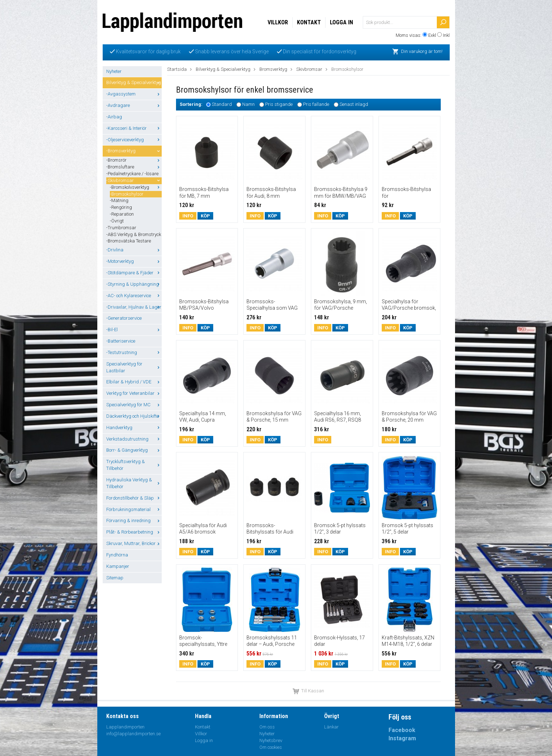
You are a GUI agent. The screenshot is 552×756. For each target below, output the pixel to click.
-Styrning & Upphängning (134, 284)
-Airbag (114, 117)
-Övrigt (117, 221)
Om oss (267, 727)
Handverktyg (134, 428)
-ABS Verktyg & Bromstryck (134, 234)
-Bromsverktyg (134, 151)
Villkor (278, 22)
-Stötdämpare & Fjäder (134, 273)
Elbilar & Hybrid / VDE (134, 382)
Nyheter (114, 71)
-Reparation (122, 214)
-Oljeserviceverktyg (134, 140)
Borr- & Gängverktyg (134, 450)
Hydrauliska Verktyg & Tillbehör (134, 483)
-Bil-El (134, 330)
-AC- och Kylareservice (134, 296)
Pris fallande (316, 105)
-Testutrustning (134, 352)
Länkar (331, 727)
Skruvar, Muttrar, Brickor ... (134, 543)
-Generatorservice (124, 318)
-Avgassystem (134, 94)
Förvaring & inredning (134, 521)
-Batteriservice (121, 341)
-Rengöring (121, 207)
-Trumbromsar (121, 228)
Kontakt (309, 22)
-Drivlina (134, 250)
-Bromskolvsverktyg (136, 187)
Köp (205, 216)
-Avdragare (134, 105)
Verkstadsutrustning (134, 439)
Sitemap (115, 578)
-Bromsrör (134, 160)
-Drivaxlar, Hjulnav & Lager (134, 307)
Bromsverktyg (273, 69)
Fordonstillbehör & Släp (134, 498)
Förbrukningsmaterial (134, 509)
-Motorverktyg (134, 261)
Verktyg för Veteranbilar (134, 393)
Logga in (341, 22)
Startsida (177, 69)
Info (188, 216)
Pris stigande (279, 105)
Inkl (446, 35)
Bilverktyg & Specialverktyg (134, 82)
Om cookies (271, 747)
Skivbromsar (309, 69)
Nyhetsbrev (271, 740)
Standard (222, 105)
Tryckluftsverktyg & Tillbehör (134, 465)
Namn (248, 105)
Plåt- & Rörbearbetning (134, 532)
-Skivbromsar (134, 180)
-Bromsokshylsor (127, 194)
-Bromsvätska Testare (129, 241)
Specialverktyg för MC (134, 405)
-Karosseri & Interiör (134, 128)
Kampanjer (118, 566)
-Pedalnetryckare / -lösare (132, 174)
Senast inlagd (354, 105)
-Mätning (119, 200)
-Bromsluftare (134, 167)
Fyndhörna (117, 555)
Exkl (432, 35)
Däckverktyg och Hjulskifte (134, 416)
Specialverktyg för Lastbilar (134, 367)
